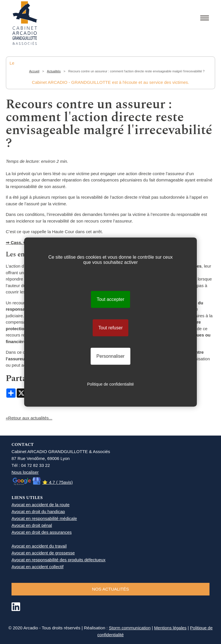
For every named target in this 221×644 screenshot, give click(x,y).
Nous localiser (25, 472)
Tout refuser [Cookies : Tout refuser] (110, 328)
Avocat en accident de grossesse (43, 553)
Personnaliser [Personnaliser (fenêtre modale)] (110, 356)
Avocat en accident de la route (41, 505)
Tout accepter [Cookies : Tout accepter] (110, 299)
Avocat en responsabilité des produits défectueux (59, 560)
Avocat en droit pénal (32, 525)
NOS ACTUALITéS (110, 589)
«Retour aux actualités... (29, 418)
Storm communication (130, 628)
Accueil (34, 71)
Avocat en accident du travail (39, 546)
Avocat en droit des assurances (42, 532)
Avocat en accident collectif (38, 567)
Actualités (54, 71)
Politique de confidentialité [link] (111, 384)
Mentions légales (170, 628)
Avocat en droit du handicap (38, 511)
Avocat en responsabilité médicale (44, 518)
